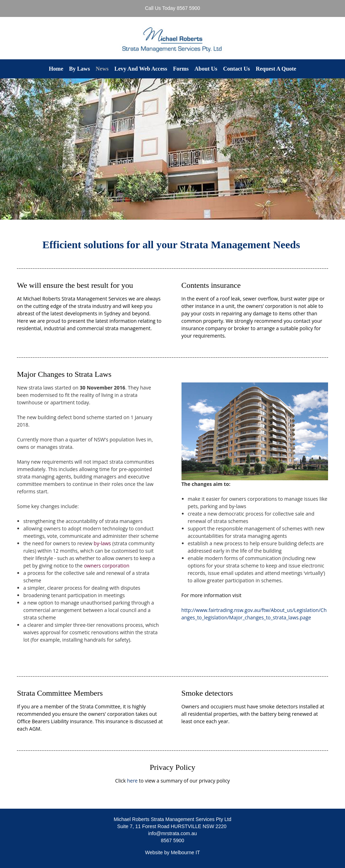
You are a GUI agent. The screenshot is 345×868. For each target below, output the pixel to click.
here (132, 781)
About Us (206, 69)
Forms (181, 69)
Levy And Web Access (141, 69)
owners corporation (107, 566)
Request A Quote (276, 69)
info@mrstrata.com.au (173, 833)
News (102, 69)
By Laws (79, 69)
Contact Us (237, 69)
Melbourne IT (185, 852)
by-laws (102, 543)
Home (56, 69)
